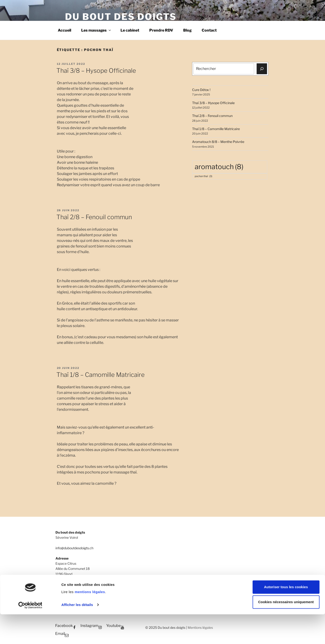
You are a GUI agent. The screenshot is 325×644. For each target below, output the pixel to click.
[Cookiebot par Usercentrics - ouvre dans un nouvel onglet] (30, 635)
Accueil (64, 30)
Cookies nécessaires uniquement (286, 632)
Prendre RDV (161, 30)
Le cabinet (130, 30)
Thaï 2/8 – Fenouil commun (94, 217)
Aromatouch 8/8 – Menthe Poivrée (218, 142)
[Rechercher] (262, 69)
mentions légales (90, 622)
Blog (187, 30)
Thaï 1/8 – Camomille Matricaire (100, 375)
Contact (209, 30)
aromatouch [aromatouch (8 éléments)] (219, 167)
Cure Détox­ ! (201, 90)
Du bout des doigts (121, 17)
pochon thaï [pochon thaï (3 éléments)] (203, 176)
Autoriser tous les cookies (286, 617)
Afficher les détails (77, 635)
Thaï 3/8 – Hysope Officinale (96, 71)
